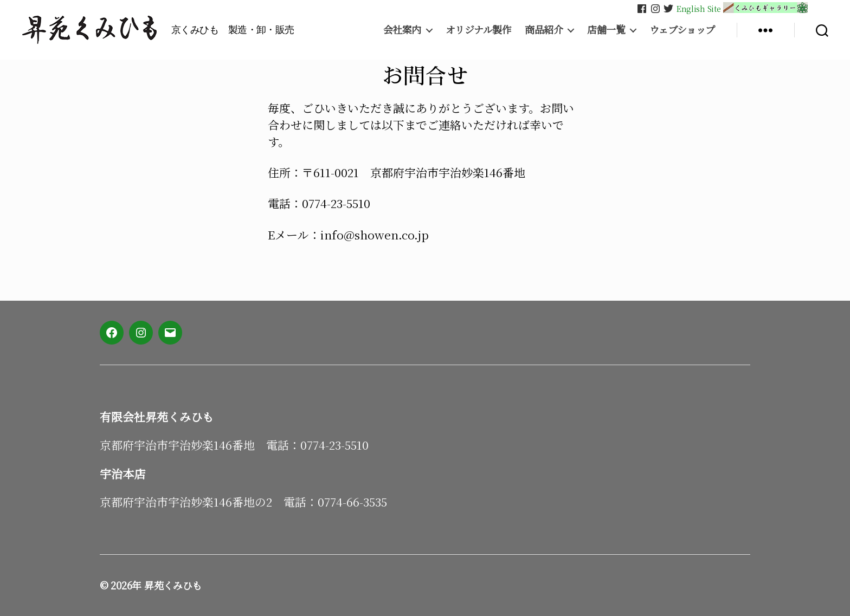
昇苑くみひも (173, 585)
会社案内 (402, 30)
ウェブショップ (682, 30)
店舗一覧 (606, 30)
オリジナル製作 (479, 30)
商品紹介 (544, 30)
